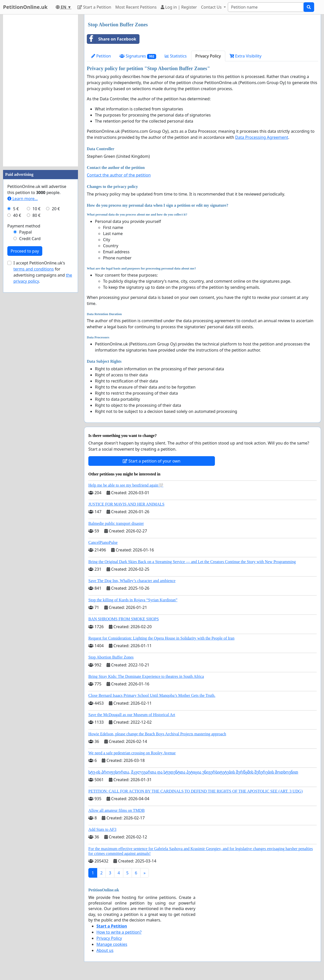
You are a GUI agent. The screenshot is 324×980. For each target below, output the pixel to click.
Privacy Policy (208, 56)
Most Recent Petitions (136, 7)
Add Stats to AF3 (102, 829)
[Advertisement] (40, 90)
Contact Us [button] (212, 7)
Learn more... (23, 199)
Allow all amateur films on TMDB (116, 810)
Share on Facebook (112, 39)
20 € (56, 209)
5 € (16, 209)
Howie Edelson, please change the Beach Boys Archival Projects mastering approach (157, 734)
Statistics (176, 56)
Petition (101, 56)
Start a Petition (94, 7)
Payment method (24, 226)
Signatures (138, 56)
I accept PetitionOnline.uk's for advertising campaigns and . (43, 272)
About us (105, 950)
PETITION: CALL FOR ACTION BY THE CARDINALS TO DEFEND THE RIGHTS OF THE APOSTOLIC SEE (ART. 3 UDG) (195, 791)
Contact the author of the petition (119, 175)
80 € (36, 215)
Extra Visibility (246, 56)
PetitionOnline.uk (25, 7)
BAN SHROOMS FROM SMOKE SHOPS (124, 619)
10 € (36, 209)
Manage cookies (112, 944)
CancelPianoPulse (103, 542)
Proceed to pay (25, 251)
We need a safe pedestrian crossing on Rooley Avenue (132, 753)
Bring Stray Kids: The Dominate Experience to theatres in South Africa (146, 676)
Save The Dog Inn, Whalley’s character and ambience (132, 581)
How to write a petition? (119, 932)
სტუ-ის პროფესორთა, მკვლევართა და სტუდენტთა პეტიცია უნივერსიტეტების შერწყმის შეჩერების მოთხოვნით (193, 772)
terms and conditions (34, 269)
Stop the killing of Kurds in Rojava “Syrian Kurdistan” (133, 600)
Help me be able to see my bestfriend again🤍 (126, 485)
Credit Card (30, 239)
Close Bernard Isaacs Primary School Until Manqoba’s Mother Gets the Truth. (152, 695)
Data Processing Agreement (262, 137)
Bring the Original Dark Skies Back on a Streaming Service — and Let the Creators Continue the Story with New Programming (192, 562)
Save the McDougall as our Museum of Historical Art (132, 715)
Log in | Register (179, 7)
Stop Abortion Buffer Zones (111, 657)
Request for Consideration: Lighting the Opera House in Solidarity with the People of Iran (161, 638)
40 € (17, 215)
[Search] (266, 7)
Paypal (26, 232)
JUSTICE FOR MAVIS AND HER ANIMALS (126, 504)
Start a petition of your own (151, 461)
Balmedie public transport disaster (116, 523)
